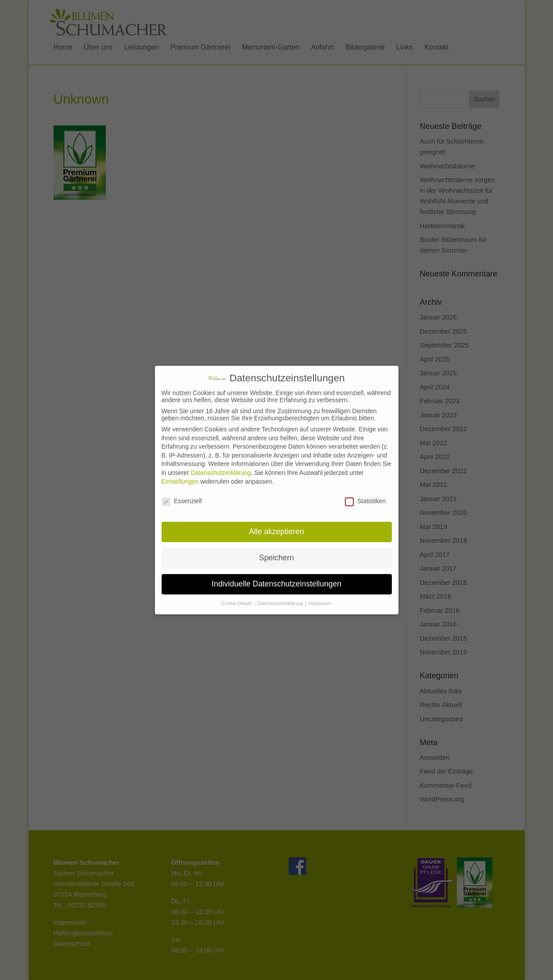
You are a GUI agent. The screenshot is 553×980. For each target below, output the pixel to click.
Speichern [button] (276, 551)
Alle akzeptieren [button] (276, 525)
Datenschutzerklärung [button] (281, 596)
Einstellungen (180, 474)
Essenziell (182, 494)
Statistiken (365, 494)
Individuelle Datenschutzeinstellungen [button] (276, 577)
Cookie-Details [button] (238, 596)
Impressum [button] (320, 596)
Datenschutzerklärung (221, 466)
